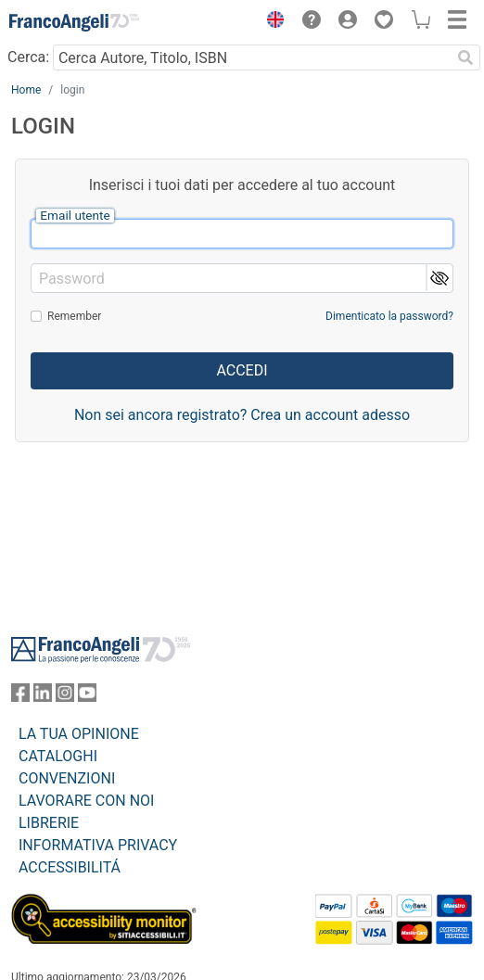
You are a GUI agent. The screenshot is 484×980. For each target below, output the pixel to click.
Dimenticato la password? (389, 316)
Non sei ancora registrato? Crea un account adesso (242, 415)
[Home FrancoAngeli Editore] (74, 22)
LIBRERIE (49, 823)
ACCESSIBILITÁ (70, 867)
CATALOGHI (58, 756)
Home (26, 90)
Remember (74, 316)
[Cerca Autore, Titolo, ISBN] (252, 57)
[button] (271, 22)
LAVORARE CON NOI (86, 801)
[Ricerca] (465, 57)
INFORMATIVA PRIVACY (98, 845)
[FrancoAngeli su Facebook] (20, 697)
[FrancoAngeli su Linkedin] (43, 697)
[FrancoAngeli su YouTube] (87, 697)
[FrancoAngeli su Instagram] (65, 697)
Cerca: (28, 57)
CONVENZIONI (67, 778)
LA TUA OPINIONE (79, 734)
